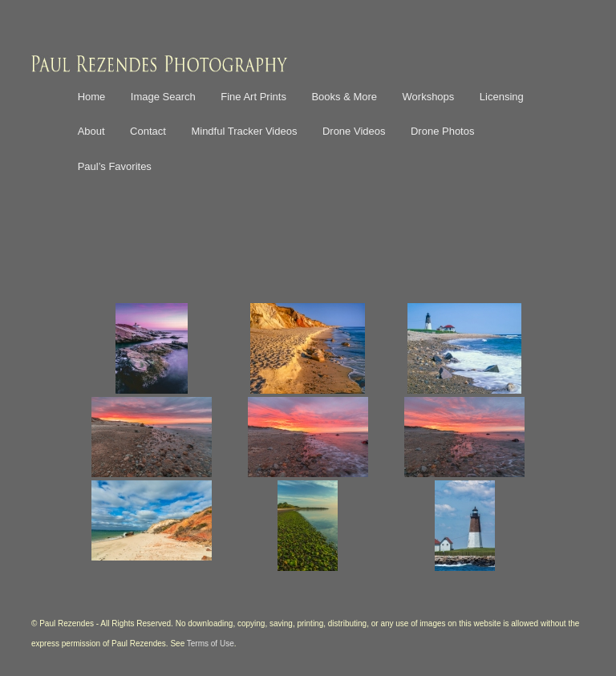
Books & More (344, 97)
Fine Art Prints (253, 97)
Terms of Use (211, 644)
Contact (148, 131)
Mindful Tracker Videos (244, 131)
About (91, 131)
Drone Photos (443, 131)
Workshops (429, 97)
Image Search (163, 97)
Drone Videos (354, 131)
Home (92, 97)
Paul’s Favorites (115, 166)
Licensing (502, 97)
